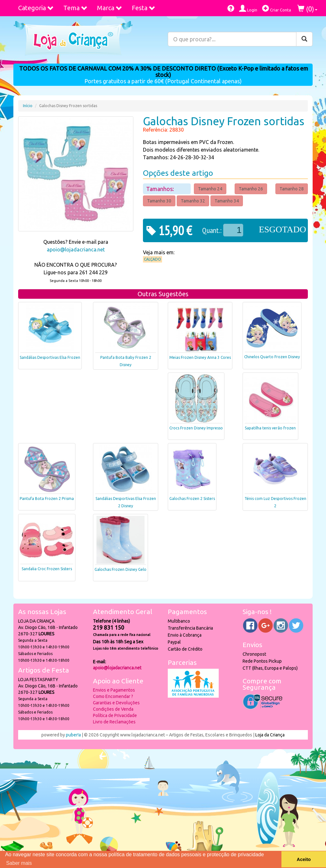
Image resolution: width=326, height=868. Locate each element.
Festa (144, 8)
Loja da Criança (270, 735)
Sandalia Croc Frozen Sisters (47, 569)
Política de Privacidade (115, 715)
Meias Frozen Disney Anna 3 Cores (200, 357)
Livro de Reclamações (114, 722)
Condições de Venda (113, 709)
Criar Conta (276, 8)
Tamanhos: (161, 189)
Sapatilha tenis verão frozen (270, 428)
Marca (110, 8)
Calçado (152, 259)
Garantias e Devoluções (116, 703)
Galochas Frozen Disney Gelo (120, 569)
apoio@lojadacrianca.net (76, 249)
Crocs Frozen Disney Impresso (196, 428)
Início (28, 106)
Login (248, 8)
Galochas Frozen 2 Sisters (192, 499)
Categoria (36, 8)
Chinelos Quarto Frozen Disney (272, 357)
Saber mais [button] (19, 863)
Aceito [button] (304, 859)
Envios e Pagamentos (114, 690)
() (307, 9)
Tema (75, 8)
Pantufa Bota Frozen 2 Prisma (47, 499)
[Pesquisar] (304, 39)
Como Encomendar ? (113, 696)
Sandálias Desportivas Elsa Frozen (50, 357)
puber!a (73, 735)
